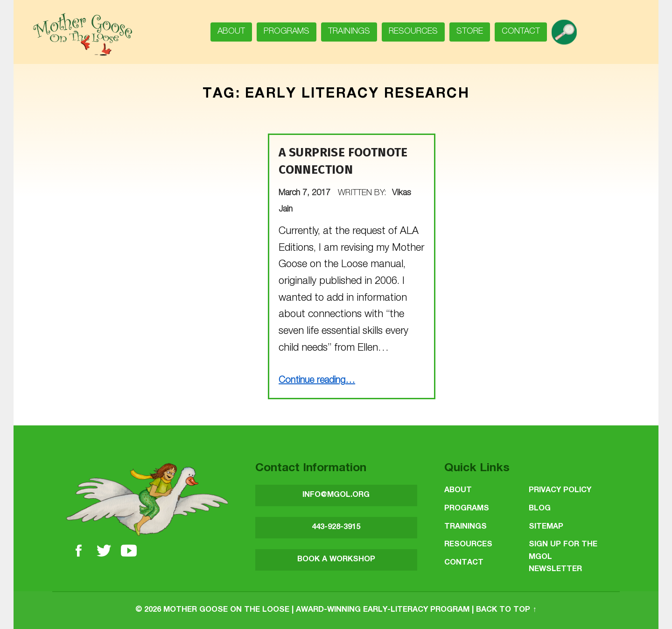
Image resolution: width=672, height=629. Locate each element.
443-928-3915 (336, 527)
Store (470, 32)
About (231, 32)
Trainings (349, 32)
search (568, 29)
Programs (287, 32)
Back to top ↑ (506, 610)
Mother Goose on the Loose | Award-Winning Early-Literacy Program (316, 610)
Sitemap (546, 527)
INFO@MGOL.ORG (336, 495)
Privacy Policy (560, 491)
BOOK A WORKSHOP (336, 560)
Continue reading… (317, 381)
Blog (540, 509)
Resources (413, 32)
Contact (521, 32)
